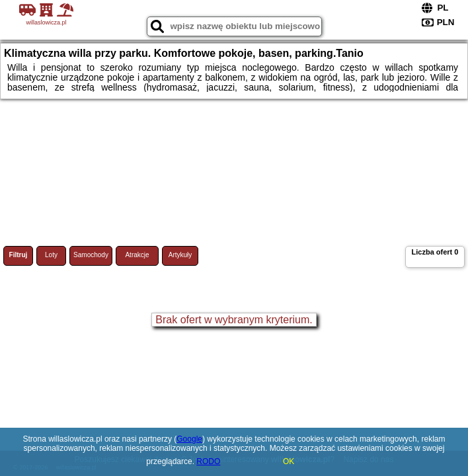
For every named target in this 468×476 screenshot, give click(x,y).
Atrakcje (137, 255)
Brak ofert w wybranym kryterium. (234, 320)
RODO (208, 461)
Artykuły (180, 255)
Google (189, 439)
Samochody (91, 255)
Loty (51, 255)
